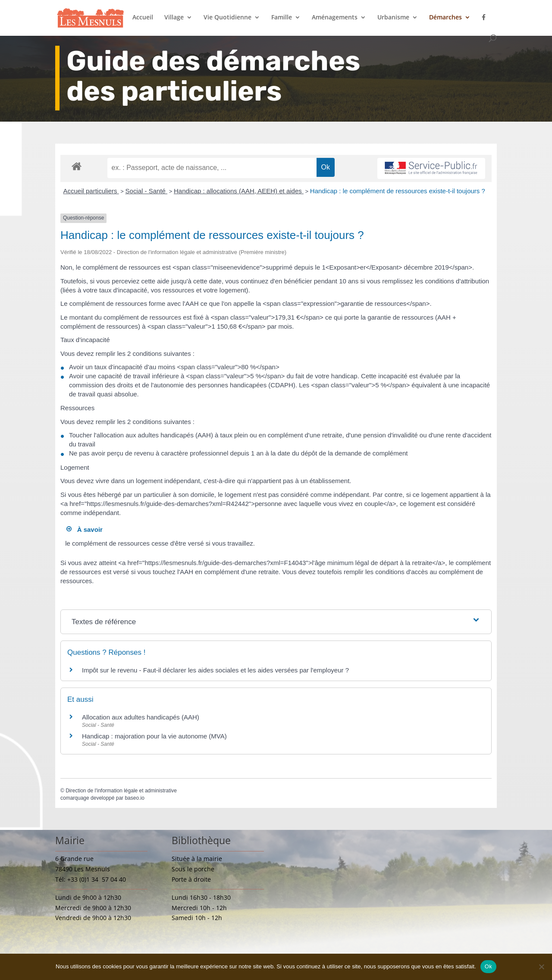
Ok (488, 966)
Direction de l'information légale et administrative (121, 791)
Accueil (143, 18)
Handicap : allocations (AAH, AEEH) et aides (239, 191)
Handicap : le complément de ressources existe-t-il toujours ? (398, 191)
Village (174, 18)
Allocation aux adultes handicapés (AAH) (141, 717)
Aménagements (335, 18)
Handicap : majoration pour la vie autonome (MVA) (155, 736)
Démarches (445, 18)
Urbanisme (393, 18)
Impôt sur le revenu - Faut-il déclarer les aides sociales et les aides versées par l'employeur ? (215, 670)
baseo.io (134, 798)
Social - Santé (147, 191)
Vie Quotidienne (227, 18)
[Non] (541, 967)
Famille (282, 18)
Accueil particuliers (91, 191)
